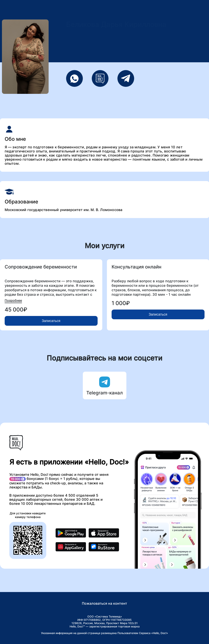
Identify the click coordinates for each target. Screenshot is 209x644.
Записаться (51, 321)
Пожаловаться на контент (104, 603)
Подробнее (13, 300)
